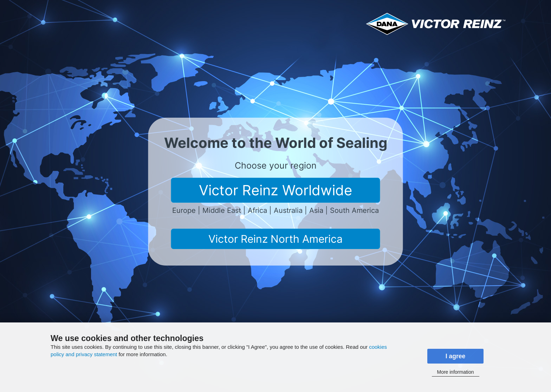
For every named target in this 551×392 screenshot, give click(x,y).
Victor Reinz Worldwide (275, 190)
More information (455, 372)
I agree (456, 356)
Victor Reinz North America (275, 239)
